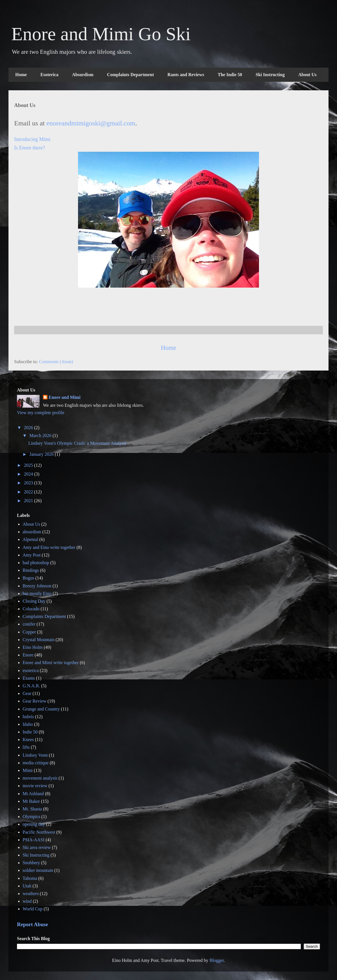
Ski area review (37, 847)
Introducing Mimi (32, 139)
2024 (29, 474)
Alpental (30, 539)
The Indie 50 (230, 75)
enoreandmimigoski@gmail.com (91, 123)
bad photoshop (36, 563)
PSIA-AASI (34, 840)
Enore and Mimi (65, 397)
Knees (28, 740)
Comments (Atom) (56, 362)
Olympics (31, 817)
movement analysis (40, 778)
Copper (29, 632)
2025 (29, 465)
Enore (28, 655)
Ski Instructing (270, 75)
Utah (27, 886)
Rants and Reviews (186, 75)
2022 (29, 492)
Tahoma (30, 878)
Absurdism (83, 75)
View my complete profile (41, 413)
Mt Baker (31, 801)
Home (21, 75)
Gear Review (34, 701)
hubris (28, 717)
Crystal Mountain (38, 640)
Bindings (31, 570)
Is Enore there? (30, 148)
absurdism (32, 532)
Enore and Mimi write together (51, 663)
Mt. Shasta (32, 809)
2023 (29, 483)
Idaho (28, 724)
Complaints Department (130, 75)
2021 (29, 501)
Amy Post (32, 555)
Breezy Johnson (37, 586)
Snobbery (31, 863)
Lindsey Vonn (35, 755)
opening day (34, 824)
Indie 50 (30, 732)
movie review (35, 786)
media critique (36, 763)
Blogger (217, 960)
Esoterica (49, 75)
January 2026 (42, 454)
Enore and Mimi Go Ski (101, 34)
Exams (29, 678)
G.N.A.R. (31, 686)
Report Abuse (33, 924)
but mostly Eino (37, 593)
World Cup (33, 909)
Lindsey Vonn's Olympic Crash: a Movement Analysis (77, 443)
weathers (31, 894)
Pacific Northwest (39, 832)
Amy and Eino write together (49, 547)
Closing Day (34, 601)
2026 (29, 428)
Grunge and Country (41, 709)
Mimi (28, 770)
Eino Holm (33, 647)
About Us (307, 75)
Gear (27, 693)
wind (27, 901)
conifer (29, 624)
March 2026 (41, 436)
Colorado (31, 609)
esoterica (31, 670)
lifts (26, 747)
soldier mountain (38, 870)
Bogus (28, 578)
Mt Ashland (33, 794)
